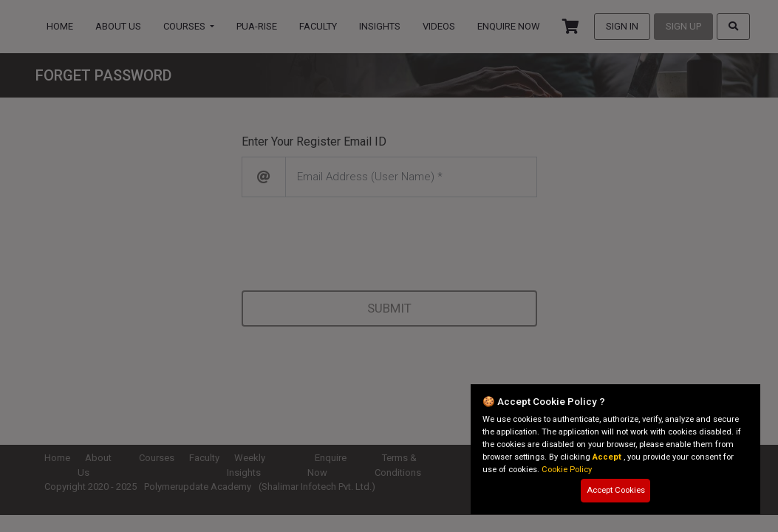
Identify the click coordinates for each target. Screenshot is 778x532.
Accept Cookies (616, 490)
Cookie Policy (567, 470)
